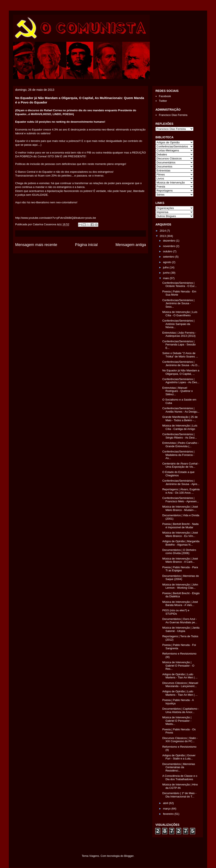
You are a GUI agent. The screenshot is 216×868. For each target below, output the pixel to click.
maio (166, 278)
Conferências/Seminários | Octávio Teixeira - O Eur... (179, 285)
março (167, 809)
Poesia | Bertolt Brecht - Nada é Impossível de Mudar (180, 526)
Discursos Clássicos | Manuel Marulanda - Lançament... (180, 685)
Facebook (165, 96)
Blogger (129, 856)
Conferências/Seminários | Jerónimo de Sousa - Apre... (181, 482)
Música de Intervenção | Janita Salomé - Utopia (181, 629)
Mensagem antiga (131, 245)
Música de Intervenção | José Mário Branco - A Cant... (180, 560)
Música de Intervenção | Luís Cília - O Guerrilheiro (180, 314)
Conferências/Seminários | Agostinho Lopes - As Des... (181, 381)
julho (166, 267)
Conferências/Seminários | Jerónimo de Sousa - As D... (181, 363)
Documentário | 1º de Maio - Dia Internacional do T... (179, 795)
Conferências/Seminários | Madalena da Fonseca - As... (178, 455)
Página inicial (86, 245)
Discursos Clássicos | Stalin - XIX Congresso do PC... (180, 740)
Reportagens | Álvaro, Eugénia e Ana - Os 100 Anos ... (181, 491)
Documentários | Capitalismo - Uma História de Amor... (181, 710)
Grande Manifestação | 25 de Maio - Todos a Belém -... (180, 419)
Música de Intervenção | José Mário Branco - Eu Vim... (180, 534)
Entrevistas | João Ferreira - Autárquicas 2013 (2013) (179, 334)
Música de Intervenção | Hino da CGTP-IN (180, 786)
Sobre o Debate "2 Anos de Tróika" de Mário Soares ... (180, 355)
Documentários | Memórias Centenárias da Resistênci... (179, 767)
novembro (169, 246)
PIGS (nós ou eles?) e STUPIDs (176, 612)
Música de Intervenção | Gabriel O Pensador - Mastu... (177, 721)
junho (167, 273)
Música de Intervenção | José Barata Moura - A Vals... (180, 604)
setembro (169, 257)
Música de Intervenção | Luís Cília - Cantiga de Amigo (180, 427)
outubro (168, 251)
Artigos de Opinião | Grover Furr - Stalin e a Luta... (179, 757)
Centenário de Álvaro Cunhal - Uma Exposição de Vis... (181, 465)
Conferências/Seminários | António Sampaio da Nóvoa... (178, 324)
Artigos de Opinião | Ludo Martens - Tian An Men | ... (180, 676)
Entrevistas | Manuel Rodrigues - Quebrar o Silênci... (177, 391)
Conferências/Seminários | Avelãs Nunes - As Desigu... (181, 410)
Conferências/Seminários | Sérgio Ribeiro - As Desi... (180, 436)
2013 (163, 236)
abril (166, 803)
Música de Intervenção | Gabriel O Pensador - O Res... (178, 666)
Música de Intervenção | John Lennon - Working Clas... (180, 586)
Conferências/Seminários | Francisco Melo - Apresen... (180, 500)
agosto (168, 262)
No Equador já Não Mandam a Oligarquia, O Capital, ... (181, 372)
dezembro (169, 241)
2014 (163, 231)
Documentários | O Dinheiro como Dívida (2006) (179, 552)
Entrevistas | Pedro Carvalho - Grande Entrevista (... (180, 445)
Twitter (163, 101)
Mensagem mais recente (36, 245)
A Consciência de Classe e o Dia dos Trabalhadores (180, 778)
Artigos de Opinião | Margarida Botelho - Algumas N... (181, 543)
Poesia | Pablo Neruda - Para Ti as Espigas (180, 569)
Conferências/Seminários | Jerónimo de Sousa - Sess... (178, 303)
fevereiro (169, 814)
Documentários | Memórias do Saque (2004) (180, 578)
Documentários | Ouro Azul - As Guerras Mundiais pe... (180, 621)
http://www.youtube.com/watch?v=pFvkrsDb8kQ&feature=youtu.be (56, 218)
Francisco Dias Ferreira (173, 115)
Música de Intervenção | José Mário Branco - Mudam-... (180, 508)
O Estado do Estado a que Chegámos (178, 474)
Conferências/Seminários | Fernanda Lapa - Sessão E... (179, 345)
